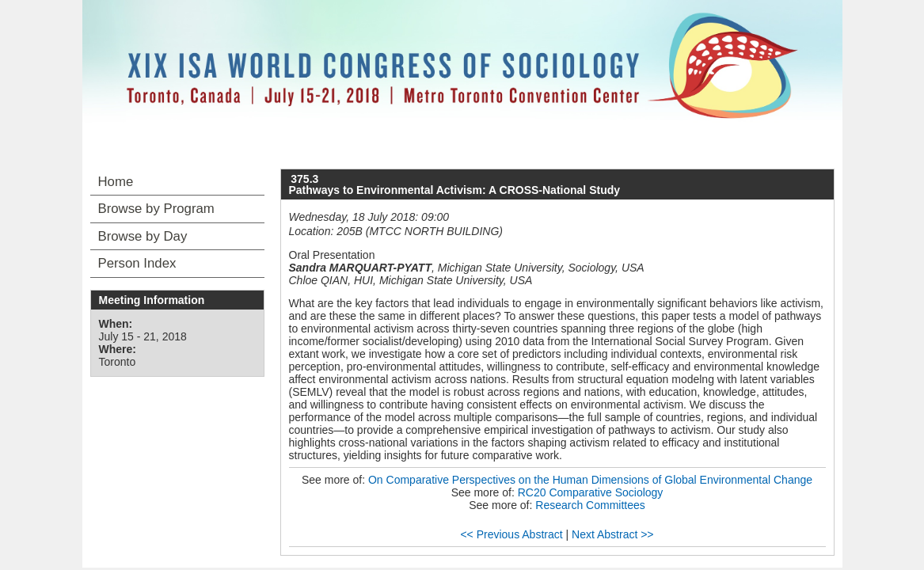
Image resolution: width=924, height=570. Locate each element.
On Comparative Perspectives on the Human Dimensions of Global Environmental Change (590, 480)
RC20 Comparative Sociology (591, 492)
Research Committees (590, 505)
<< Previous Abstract (511, 534)
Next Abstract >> (613, 534)
